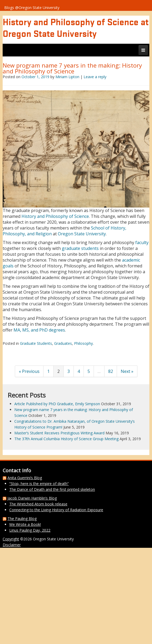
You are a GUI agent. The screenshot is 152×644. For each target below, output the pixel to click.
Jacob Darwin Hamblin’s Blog (32, 498)
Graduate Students (36, 343)
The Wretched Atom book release (38, 504)
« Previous (29, 371)
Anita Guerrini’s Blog (25, 478)
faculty (142, 242)
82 (111, 371)
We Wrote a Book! (25, 524)
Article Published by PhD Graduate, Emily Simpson (57, 404)
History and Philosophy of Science (55, 216)
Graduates (63, 343)
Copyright (11, 539)
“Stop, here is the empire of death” (39, 484)
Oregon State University (82, 234)
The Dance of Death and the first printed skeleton (52, 489)
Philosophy (83, 343)
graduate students (80, 248)
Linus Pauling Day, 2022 (30, 530)
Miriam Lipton (67, 77)
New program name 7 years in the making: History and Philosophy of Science (72, 68)
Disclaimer (12, 545)
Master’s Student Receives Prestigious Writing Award (59, 433)
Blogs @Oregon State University (32, 8)
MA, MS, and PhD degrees (39, 330)
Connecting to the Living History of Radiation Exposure (56, 510)
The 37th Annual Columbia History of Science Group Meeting (66, 439)
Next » (127, 371)
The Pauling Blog (22, 519)
